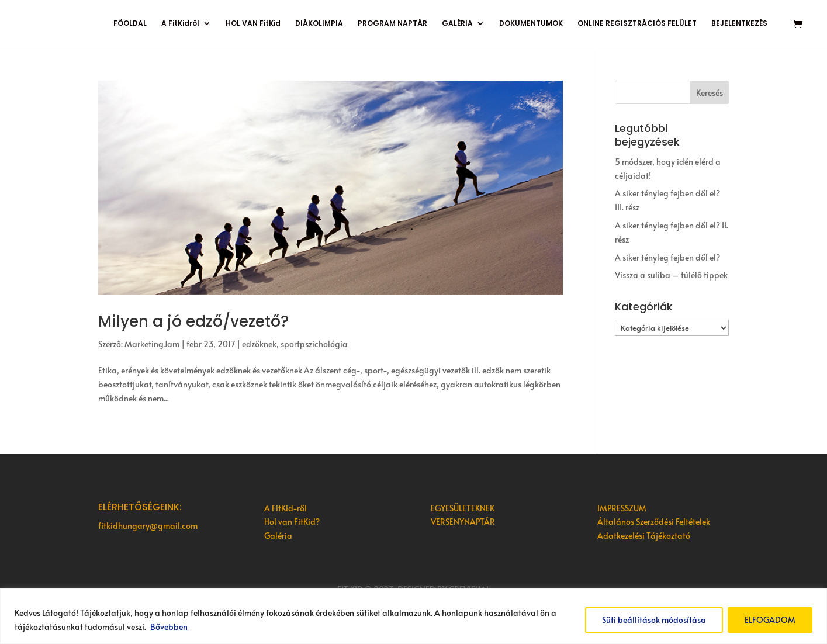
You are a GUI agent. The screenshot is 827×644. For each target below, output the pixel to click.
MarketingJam (152, 344)
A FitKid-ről (286, 508)
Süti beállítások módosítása (654, 620)
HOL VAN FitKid (253, 24)
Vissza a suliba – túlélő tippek (671, 275)
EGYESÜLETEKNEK (463, 508)
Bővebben (169, 627)
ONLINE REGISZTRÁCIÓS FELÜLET (637, 24)
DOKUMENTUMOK (531, 24)
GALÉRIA (457, 24)
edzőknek (259, 344)
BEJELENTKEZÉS (739, 24)
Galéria (278, 536)
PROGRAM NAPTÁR (392, 24)
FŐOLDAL (130, 24)
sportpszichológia (314, 344)
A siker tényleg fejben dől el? (667, 257)
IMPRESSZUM (622, 508)
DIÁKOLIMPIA (319, 24)
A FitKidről (180, 24)
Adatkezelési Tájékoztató (644, 536)
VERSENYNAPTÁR (463, 522)
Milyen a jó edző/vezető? (193, 321)
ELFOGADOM (770, 620)
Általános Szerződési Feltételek (654, 522)
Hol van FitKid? (292, 522)
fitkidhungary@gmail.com (148, 526)
